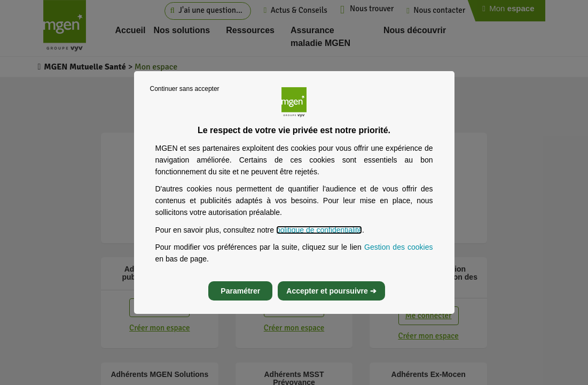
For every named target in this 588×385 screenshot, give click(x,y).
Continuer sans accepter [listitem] (185, 89)
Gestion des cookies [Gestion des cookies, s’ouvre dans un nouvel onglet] (399, 247)
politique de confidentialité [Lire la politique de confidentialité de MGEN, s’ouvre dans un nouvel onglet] (319, 230)
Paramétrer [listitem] (240, 291)
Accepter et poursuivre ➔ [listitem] (331, 291)
